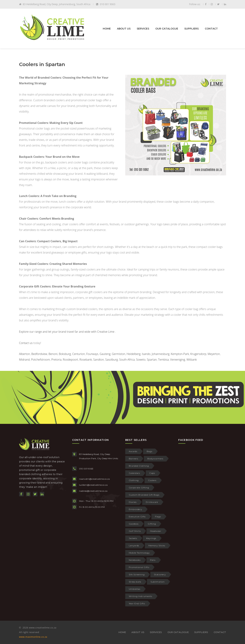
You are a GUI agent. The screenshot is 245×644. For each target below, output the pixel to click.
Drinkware (152, 502)
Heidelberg (134, 354)
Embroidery (136, 509)
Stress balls (135, 582)
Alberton (25, 354)
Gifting (152, 524)
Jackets (133, 538)
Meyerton (214, 354)
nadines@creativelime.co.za (93, 491)
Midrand (24, 360)
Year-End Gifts (137, 603)
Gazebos (134, 524)
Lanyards (134, 546)
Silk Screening (137, 574)
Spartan (152, 360)
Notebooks (135, 560)
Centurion (79, 354)
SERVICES (143, 29)
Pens (153, 560)
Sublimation (158, 582)
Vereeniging (178, 360)
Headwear (156, 531)
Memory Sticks (157, 546)
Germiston (119, 354)
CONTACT (211, 29)
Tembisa (163, 360)
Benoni (53, 354)
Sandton (99, 360)
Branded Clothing (139, 466)
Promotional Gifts (139, 567)
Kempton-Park (180, 354)
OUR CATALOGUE (167, 29)
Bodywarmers (155, 459)
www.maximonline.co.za (33, 637)
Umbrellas (135, 589)
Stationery (160, 574)
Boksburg (65, 354)
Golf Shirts (135, 531)
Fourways (92, 354)
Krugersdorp (198, 354)
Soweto (141, 360)
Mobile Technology (139, 553)
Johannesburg (161, 354)
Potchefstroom (41, 360)
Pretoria (56, 360)
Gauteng (105, 354)
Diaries (133, 502)
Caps (152, 473)
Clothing (134, 480)
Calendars (134, 473)
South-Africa (127, 360)
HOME (107, 29)
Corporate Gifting (139, 488)
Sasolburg (112, 360)
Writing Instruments (140, 596)
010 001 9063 (86, 469)
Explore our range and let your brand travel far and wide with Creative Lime (67, 332)
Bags (149, 451)
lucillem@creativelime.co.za (93, 485)
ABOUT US (124, 29)
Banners (133, 459)
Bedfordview (39, 354)
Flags (158, 517)
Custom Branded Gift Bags (144, 495)
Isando (146, 354)
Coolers (152, 480)
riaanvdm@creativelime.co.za (94, 479)
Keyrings (151, 538)
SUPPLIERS (191, 29)
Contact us (26, 343)
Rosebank (86, 360)
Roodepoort (70, 360)
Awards (133, 451)
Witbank (192, 360)
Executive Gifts (137, 517)
